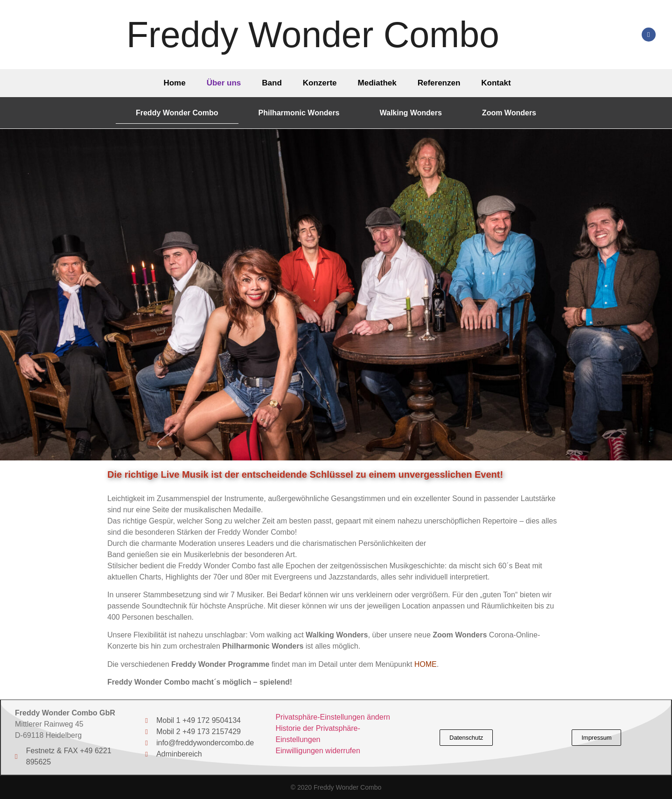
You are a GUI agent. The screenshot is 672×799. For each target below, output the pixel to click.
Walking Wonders (411, 113)
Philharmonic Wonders (299, 113)
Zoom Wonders (509, 113)
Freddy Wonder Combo (313, 35)
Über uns (224, 83)
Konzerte (320, 83)
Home (174, 83)
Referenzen (439, 83)
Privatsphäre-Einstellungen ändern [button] (332, 717)
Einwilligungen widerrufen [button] (318, 751)
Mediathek (377, 83)
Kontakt (496, 83)
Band (272, 83)
